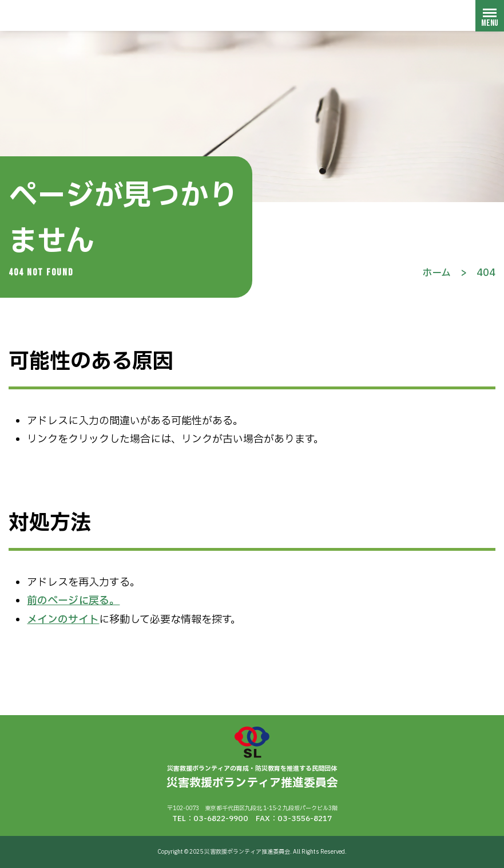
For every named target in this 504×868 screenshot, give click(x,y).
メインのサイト (63, 620)
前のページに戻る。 (73, 601)
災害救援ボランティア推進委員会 (77, 15)
